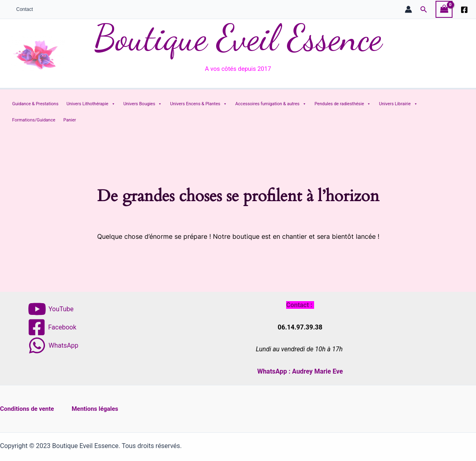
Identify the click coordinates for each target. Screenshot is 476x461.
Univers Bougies (143, 104)
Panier (70, 120)
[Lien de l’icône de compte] (408, 9)
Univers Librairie (398, 104)
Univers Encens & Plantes (199, 104)
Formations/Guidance (34, 120)
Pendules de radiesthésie (343, 104)
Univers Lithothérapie (91, 104)
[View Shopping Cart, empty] (444, 9)
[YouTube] (51, 309)
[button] (424, 10)
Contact (21, 9)
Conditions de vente (29, 409)
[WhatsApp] (53, 345)
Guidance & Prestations (35, 104)
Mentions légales (101, 409)
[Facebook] (464, 10)
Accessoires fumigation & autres (271, 104)
